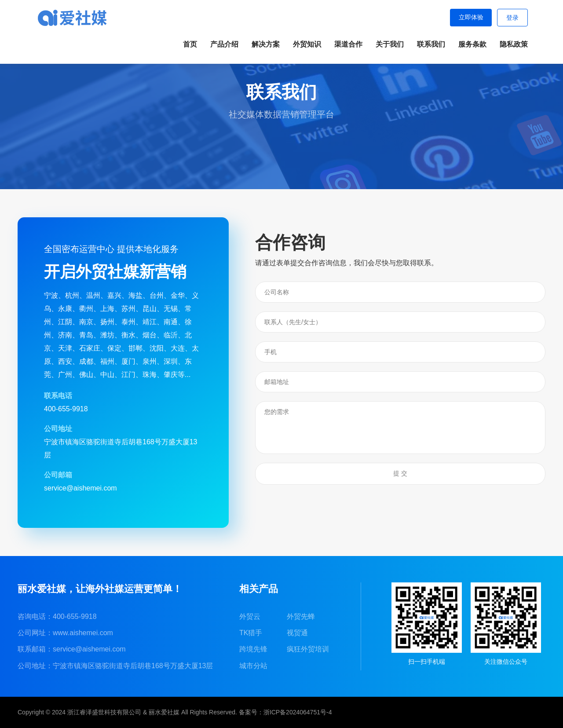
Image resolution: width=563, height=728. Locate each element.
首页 (190, 44)
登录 (512, 18)
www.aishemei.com (83, 633)
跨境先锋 (253, 649)
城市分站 (253, 666)
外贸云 (250, 616)
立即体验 (471, 18)
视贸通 (297, 633)
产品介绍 (224, 44)
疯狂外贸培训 (308, 649)
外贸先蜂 (301, 616)
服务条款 (472, 44)
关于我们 (390, 44)
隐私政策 (514, 44)
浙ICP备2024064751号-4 (298, 712)
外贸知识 (307, 44)
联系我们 (431, 44)
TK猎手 (251, 633)
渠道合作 (348, 44)
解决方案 (266, 44)
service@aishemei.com (89, 649)
